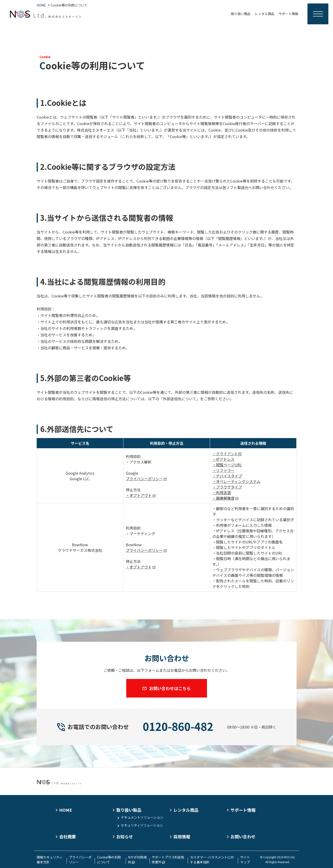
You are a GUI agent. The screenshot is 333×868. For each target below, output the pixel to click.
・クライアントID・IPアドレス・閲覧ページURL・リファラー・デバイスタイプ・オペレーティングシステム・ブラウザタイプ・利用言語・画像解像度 (236, 476)
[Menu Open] (318, 14)
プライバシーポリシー (144, 479)
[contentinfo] (166, 818)
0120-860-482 (178, 726)
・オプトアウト (139, 495)
